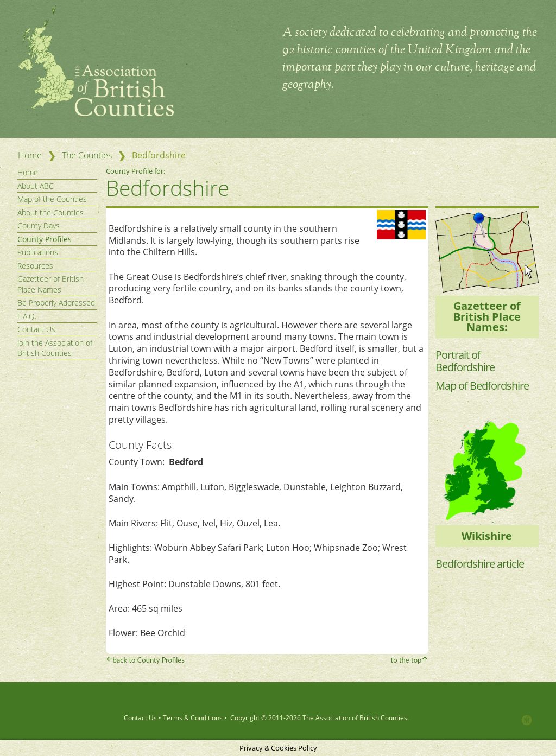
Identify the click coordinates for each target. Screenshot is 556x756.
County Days (39, 225)
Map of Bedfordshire (482, 386)
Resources (35, 266)
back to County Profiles (149, 660)
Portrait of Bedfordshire (465, 361)
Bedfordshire (168, 188)
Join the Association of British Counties (55, 348)
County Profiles (45, 239)
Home (30, 155)
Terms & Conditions (193, 718)
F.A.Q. (27, 316)
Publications (38, 252)
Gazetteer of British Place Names (50, 284)
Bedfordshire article (480, 564)
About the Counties (50, 212)
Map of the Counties (52, 199)
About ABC (36, 186)
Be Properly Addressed (56, 303)
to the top (406, 660)
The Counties (87, 155)
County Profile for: (136, 171)
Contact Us (36, 329)
